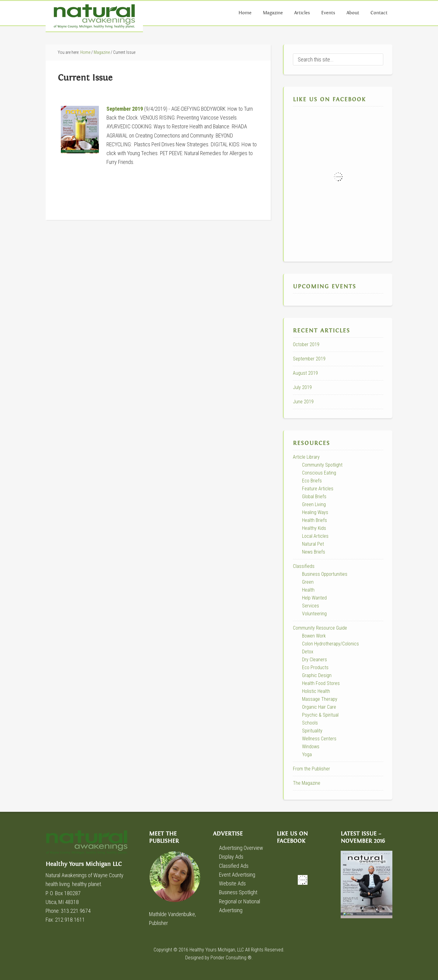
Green (308, 582)
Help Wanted (314, 598)
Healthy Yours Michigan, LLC (217, 950)
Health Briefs (315, 520)
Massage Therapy (320, 699)
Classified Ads (234, 866)
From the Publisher (311, 769)
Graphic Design (317, 675)
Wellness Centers (319, 739)
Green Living (314, 504)
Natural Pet (313, 544)
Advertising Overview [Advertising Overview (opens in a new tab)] (241, 848)
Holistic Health (316, 691)
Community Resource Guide (320, 628)
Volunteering (314, 614)
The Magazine (307, 783)
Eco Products (315, 667)
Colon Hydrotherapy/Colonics (330, 644)
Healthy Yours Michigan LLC (91, 845)
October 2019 (306, 344)
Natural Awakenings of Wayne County (94, 16)
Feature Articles (318, 489)
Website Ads (232, 883)
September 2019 (125, 109)
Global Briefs (314, 497)
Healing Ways (315, 512)
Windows (311, 747)
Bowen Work (314, 636)
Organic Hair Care (319, 707)
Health (308, 590)
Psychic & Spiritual (320, 715)
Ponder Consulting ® (231, 958)
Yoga (307, 754)
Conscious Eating (319, 473)
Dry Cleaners (315, 660)
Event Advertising (237, 875)
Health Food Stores (321, 683)
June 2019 (303, 402)
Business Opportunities (325, 574)
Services (311, 606)
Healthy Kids (314, 528)
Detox (308, 652)
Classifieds (304, 566)
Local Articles (315, 536)
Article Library (306, 457)
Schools (310, 723)
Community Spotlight (322, 465)
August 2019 (305, 373)
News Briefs (314, 552)
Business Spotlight (238, 892)
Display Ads (231, 857)
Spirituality (312, 731)
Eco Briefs (312, 481)
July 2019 (302, 387)
